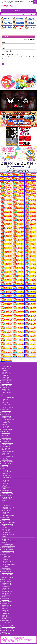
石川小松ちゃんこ (6, 480)
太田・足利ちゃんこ (6, 446)
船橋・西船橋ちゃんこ (7, 472)
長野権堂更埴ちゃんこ (7, 492)
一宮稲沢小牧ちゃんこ (7, 510)
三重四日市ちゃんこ (6, 514)
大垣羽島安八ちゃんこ (7, 509)
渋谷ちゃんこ (5, 467)
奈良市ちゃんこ (5, 554)
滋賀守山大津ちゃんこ (7, 570)
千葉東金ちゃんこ (6, 426)
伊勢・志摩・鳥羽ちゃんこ (8, 531)
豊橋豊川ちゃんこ (6, 519)
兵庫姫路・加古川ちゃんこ (8, 551)
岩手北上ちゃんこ (6, 382)
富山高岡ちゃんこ (6, 482)
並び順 (3, 49)
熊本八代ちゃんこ (6, 612)
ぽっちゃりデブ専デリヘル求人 (9, 630)
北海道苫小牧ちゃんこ (7, 392)
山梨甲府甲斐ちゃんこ (7, 490)
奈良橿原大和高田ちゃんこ (8, 544)
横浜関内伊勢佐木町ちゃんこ (8, 397)
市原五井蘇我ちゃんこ (7, 460)
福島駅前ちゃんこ (6, 391)
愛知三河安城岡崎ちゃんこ (8, 507)
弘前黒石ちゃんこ (6, 377)
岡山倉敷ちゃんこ (6, 608)
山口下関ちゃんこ (6, 603)
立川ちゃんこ (5, 401)
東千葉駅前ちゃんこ (6, 404)
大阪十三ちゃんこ (6, 563)
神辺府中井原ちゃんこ (7, 620)
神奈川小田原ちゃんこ (7, 431)
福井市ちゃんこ (5, 500)
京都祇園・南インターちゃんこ (9, 541)
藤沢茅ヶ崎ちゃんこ (6, 440)
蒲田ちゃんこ (5, 468)
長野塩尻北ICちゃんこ (7, 495)
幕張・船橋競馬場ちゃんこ (8, 457)
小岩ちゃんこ (5, 465)
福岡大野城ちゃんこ (6, 605)
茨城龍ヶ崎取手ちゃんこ (7, 443)
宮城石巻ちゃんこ (6, 370)
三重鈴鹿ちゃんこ (6, 529)
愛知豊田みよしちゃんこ (7, 526)
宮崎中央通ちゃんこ (6, 614)
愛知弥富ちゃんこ (6, 512)
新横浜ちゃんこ (5, 455)
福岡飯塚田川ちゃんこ (7, 602)
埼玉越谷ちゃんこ (6, 441)
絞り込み (4, 43)
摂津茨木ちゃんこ (6, 568)
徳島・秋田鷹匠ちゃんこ (7, 593)
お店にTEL (18, 10)
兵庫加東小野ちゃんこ (7, 571)
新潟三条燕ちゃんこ (6, 499)
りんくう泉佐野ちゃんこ (7, 561)
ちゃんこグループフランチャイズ (9, 629)
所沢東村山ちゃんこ (6, 445)
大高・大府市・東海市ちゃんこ (9, 522)
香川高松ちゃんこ (6, 588)
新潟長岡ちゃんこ (6, 487)
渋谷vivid (4, 632)
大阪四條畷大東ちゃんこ (7, 573)
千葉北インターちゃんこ (7, 462)
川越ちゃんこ (5, 406)
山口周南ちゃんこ (6, 598)
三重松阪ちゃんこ (6, 527)
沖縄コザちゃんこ (6, 619)
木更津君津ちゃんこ (6, 423)
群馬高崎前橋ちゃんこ (7, 409)
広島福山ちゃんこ (6, 590)
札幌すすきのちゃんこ (7, 384)
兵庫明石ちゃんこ (6, 558)
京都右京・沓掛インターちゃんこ (9, 565)
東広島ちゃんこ (5, 610)
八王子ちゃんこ (5, 470)
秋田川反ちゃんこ (6, 376)
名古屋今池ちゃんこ (6, 505)
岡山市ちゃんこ (5, 615)
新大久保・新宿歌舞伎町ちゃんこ (9, 419)
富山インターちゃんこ (7, 485)
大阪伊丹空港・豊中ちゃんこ (8, 546)
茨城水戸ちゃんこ (6, 402)
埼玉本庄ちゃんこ (6, 421)
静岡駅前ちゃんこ (6, 517)
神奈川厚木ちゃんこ (6, 418)
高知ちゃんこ (5, 607)
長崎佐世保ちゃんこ (6, 583)
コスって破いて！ (6, 634)
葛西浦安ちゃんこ (6, 453)
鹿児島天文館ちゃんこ (7, 581)
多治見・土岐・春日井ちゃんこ (9, 516)
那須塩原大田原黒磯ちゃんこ (8, 451)
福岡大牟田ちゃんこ (6, 617)
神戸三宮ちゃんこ (6, 556)
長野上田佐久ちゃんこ (7, 497)
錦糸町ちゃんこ (5, 424)
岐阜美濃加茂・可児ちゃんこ (8, 534)
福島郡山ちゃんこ (6, 389)
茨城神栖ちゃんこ (6, 450)
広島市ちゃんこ (5, 600)
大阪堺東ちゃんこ (6, 559)
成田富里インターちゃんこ (8, 408)
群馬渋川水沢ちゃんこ (7, 428)
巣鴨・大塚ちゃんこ (6, 475)
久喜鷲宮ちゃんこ (6, 448)
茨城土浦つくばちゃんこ (7, 430)
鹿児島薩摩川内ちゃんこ (7, 592)
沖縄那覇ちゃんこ (6, 597)
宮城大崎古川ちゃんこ (7, 374)
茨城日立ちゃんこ (6, 473)
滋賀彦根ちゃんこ (6, 539)
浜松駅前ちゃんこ (6, 521)
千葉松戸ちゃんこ (6, 433)
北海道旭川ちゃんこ (6, 381)
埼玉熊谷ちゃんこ (6, 413)
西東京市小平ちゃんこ (7, 463)
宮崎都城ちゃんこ (6, 595)
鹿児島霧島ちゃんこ (6, 586)
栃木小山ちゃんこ (6, 414)
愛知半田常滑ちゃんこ (7, 532)
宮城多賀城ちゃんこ (6, 386)
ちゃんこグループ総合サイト (8, 625)
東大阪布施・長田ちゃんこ (8, 549)
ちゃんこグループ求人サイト (8, 627)
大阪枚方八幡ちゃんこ (7, 566)
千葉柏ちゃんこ (5, 458)
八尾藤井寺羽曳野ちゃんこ (8, 553)
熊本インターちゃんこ (7, 585)
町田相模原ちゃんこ (6, 416)
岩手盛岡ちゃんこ (6, 387)
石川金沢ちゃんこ (6, 484)
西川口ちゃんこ (5, 399)
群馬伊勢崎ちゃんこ (6, 438)
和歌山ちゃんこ (5, 543)
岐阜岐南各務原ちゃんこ (7, 524)
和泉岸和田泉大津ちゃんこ (8, 548)
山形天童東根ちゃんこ (7, 372)
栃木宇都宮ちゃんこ (6, 411)
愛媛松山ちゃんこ (6, 580)
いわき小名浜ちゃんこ (7, 379)
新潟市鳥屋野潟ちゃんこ (7, 494)
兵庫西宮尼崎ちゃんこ (7, 575)
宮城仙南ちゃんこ (6, 369)
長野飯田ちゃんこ (6, 489)
